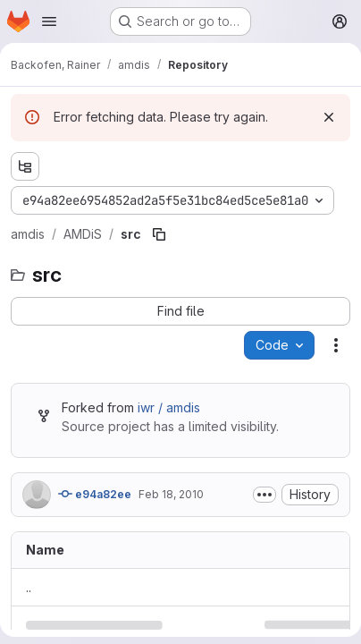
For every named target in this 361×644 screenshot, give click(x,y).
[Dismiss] (329, 117)
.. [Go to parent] (29, 587)
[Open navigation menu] (49, 21)
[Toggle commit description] (264, 495)
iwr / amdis (169, 407)
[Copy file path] (159, 234)
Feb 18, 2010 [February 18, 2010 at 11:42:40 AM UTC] (171, 494)
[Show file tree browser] (25, 166)
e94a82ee (95, 494)
